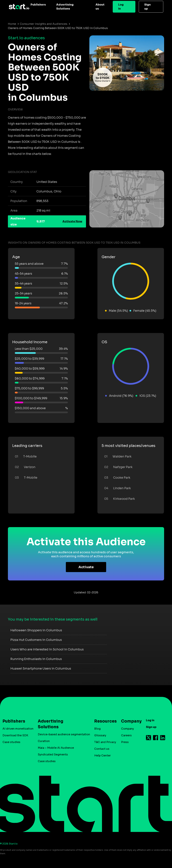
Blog (97, 729)
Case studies (11, 742)
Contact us (102, 749)
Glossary (100, 735)
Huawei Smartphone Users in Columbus (41, 669)
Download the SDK (15, 735)
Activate (86, 567)
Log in (121, 7)
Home (12, 24)
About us (100, 7)
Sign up (147, 7)
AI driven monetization (18, 729)
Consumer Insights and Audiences (44, 24)
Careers (126, 735)
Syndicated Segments (53, 755)
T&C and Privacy (105, 742)
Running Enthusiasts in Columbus (36, 659)
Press (125, 742)
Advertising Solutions (65, 7)
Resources (104, 721)
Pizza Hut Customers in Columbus (36, 640)
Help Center (102, 756)
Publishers (38, 5)
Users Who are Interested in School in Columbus (47, 649)
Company (130, 721)
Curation (44, 741)
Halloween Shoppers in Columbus (36, 630)
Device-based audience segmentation (64, 734)
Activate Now (72, 221)
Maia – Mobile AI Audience (56, 748)
